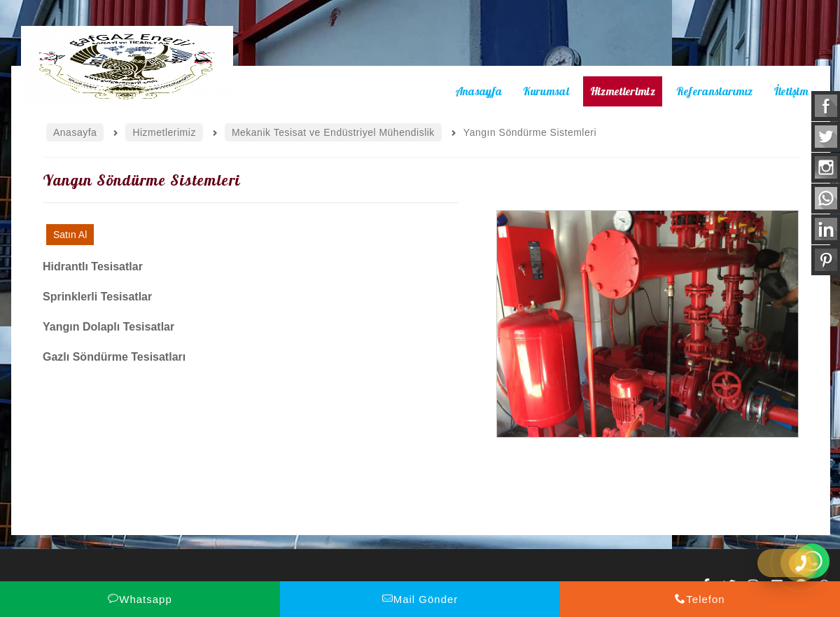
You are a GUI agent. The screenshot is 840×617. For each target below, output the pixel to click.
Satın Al (70, 235)
